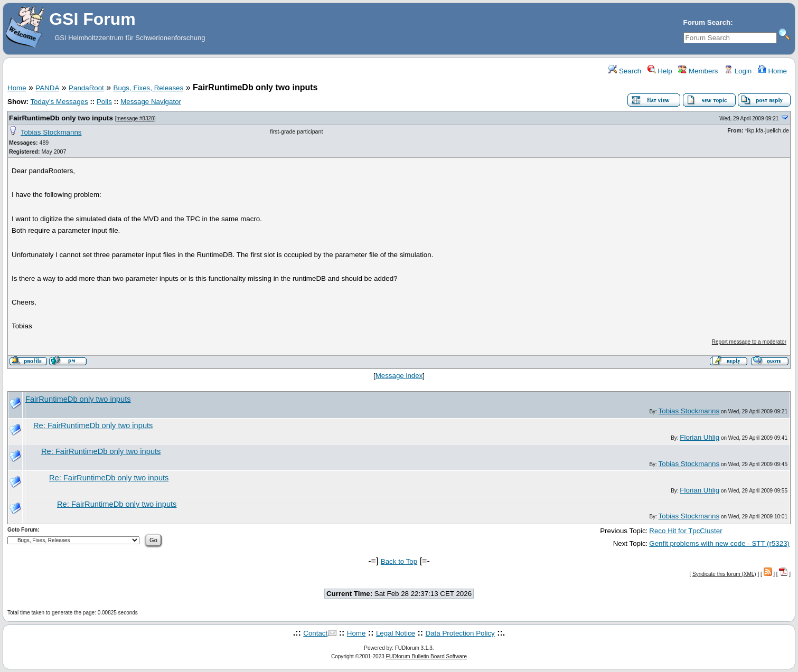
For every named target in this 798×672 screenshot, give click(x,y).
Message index (399, 376)
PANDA (47, 88)
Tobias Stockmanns (51, 132)
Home (772, 71)
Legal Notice (396, 633)
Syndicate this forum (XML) (724, 574)
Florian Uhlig (700, 437)
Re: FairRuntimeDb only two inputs (93, 425)
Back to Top (399, 561)
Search (625, 71)
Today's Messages (59, 102)
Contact (315, 633)
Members (698, 71)
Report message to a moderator (749, 342)
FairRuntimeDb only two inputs (61, 118)
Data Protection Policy (460, 633)
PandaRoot (86, 88)
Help (660, 71)
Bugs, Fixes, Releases (149, 88)
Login (738, 71)
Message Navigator (151, 102)
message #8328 (135, 119)
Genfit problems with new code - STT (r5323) (719, 543)
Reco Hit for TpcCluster (686, 531)
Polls (104, 102)
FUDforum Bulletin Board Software (426, 656)
